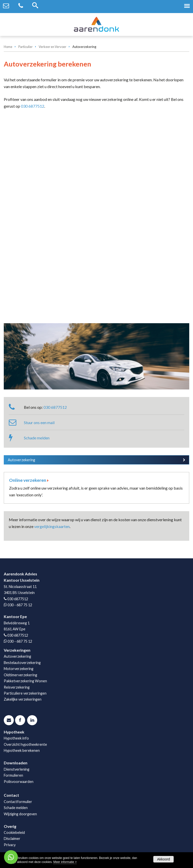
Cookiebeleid (14, 832)
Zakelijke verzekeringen (23, 699)
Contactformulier (18, 802)
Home (8, 47)
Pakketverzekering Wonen (25, 681)
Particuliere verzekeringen (25, 693)
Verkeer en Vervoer (53, 47)
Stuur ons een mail (39, 422)
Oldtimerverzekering (20, 675)
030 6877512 (33, 106)
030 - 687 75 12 (20, 605)
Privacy (10, 845)
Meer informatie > (65, 862)
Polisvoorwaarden (19, 782)
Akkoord (163, 859)
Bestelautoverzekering (22, 663)
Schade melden (37, 438)
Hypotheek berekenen (22, 750)
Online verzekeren (28, 480)
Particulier (26, 47)
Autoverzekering (21, 460)
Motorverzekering (19, 669)
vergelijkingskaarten (52, 526)
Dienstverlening (17, 769)
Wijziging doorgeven (20, 814)
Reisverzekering (17, 687)
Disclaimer (12, 839)
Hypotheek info (16, 738)
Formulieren (13, 775)
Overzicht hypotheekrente (25, 744)
